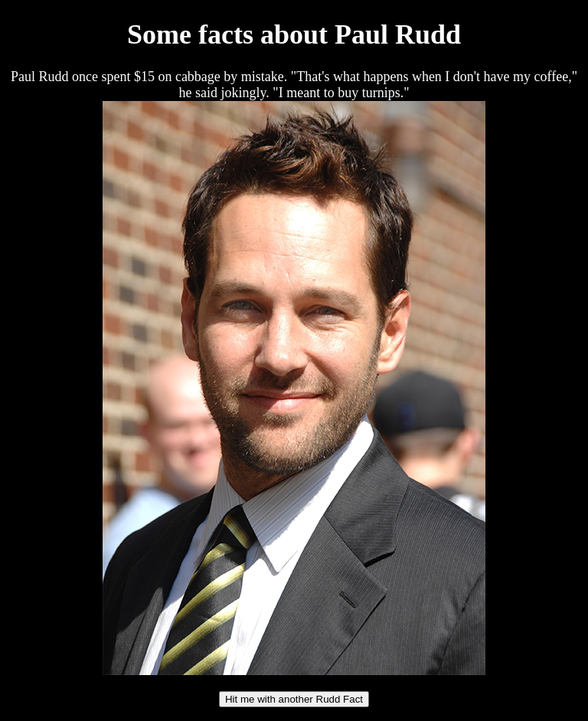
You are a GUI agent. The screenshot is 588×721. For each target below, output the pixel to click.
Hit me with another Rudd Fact (294, 699)
